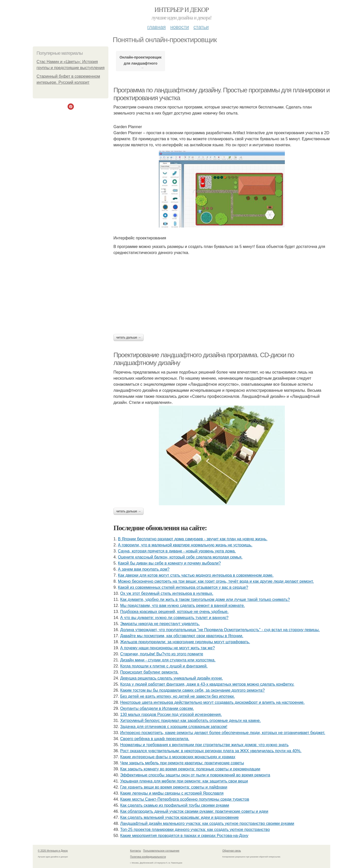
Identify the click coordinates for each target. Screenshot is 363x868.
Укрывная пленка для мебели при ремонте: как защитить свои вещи (184, 781)
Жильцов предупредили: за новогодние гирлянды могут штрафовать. (185, 642)
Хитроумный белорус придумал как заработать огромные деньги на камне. (191, 721)
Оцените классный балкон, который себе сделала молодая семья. (180, 557)
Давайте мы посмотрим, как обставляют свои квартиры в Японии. (182, 636)
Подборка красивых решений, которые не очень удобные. (174, 612)
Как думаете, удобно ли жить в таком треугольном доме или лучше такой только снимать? (205, 599)
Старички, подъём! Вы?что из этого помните (162, 654)
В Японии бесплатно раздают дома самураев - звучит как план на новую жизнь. (193, 539)
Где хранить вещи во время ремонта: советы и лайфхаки (174, 787)
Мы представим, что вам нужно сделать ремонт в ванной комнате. (183, 606)
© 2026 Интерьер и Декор (53, 851)
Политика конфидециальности (148, 857)
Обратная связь (232, 851)
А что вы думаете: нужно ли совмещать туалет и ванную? (174, 618)
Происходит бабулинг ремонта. (149, 672)
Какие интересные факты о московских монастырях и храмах (178, 757)
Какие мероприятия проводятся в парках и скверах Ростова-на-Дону (184, 836)
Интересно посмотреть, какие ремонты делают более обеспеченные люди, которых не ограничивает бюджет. (223, 733)
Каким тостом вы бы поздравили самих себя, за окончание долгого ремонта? (192, 690)
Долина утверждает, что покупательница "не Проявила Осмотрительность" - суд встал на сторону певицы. (220, 630)
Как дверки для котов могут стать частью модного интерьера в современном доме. (196, 575)
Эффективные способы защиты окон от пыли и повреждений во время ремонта (195, 775)
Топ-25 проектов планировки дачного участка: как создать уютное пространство (195, 830)
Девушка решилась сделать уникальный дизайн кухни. (172, 678)
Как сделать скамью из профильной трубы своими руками (175, 805)
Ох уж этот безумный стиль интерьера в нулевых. (167, 593)
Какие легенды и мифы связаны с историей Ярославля (172, 793)
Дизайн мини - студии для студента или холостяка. (168, 660)
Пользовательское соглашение (161, 851)
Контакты (135, 851)
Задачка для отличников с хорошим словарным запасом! (174, 727)
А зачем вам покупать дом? (144, 569)
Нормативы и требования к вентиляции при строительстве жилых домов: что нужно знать (204, 745)
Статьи (201, 27)
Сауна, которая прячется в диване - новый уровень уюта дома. (177, 551)
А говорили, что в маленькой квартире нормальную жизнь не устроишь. (185, 545)
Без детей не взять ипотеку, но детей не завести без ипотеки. (178, 696)
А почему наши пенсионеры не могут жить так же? (168, 648)
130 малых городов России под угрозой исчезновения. (171, 715)
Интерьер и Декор (182, 10)
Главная (156, 27)
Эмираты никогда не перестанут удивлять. (160, 624)
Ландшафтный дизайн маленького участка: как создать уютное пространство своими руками (207, 823)
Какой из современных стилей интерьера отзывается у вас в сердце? (183, 587)
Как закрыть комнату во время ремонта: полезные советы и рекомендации (190, 769)
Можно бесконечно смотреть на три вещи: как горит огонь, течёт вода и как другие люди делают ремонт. (216, 581)
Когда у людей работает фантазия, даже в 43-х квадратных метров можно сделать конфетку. (207, 684)
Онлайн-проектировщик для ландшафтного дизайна (141, 62)
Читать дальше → (129, 338)
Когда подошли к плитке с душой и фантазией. (164, 666)
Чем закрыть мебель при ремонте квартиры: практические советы (182, 763)
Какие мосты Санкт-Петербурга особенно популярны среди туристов (185, 799)
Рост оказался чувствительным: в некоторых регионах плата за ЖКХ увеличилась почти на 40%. (211, 751)
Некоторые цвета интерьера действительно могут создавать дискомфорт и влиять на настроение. (213, 702)
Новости (179, 27)
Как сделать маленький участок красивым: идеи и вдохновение (179, 817)
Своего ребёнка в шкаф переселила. (155, 739)
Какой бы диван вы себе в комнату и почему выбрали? (169, 563)
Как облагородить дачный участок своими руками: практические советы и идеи (194, 811)
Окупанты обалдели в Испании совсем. (157, 708)
